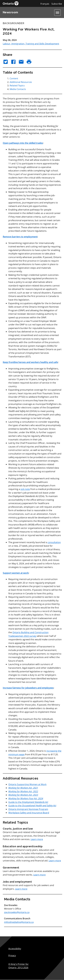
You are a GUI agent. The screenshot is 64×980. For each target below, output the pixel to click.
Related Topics (17, 85)
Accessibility (15, 949)
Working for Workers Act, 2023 (23, 795)
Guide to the (28, 802)
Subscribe (57, 4)
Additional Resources (21, 82)
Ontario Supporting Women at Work (27, 784)
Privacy (12, 955)
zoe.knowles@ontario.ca (17, 912)
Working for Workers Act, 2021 (23, 788)
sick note (25, 489)
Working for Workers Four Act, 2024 (26, 798)
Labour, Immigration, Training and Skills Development (31, 44)
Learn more (37, 839)
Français (45, 4)
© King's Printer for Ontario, (18, 966)
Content (14, 78)
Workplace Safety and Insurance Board (29, 813)
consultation (54, 542)
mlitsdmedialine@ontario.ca (19, 922)
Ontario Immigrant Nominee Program (28, 809)
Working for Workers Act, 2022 (23, 791)
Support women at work (16, 573)
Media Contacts (18, 89)
